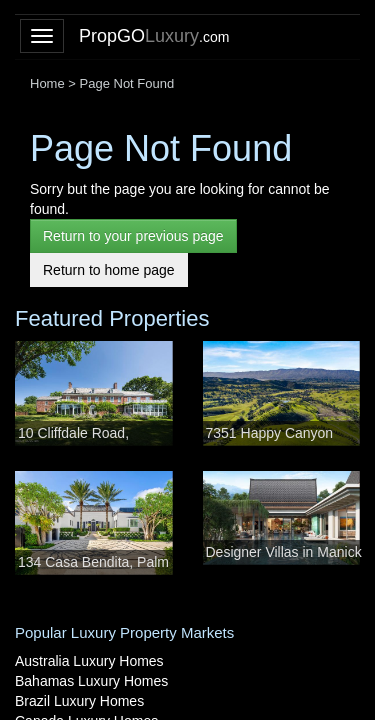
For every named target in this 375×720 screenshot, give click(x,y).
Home (47, 83)
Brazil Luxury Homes (79, 701)
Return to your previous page (133, 236)
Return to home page (109, 270)
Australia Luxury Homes (89, 661)
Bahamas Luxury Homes (91, 681)
